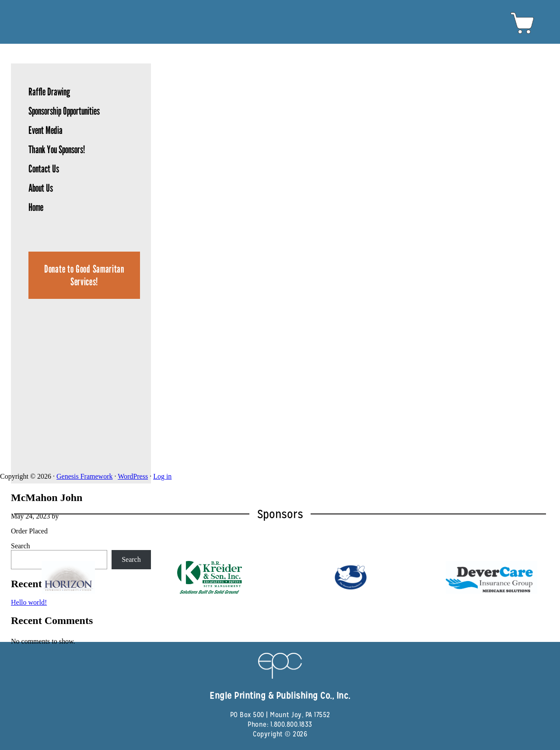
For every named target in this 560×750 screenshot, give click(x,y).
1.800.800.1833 (291, 724)
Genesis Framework (84, 476)
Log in (162, 476)
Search (21, 546)
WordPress (133, 476)
